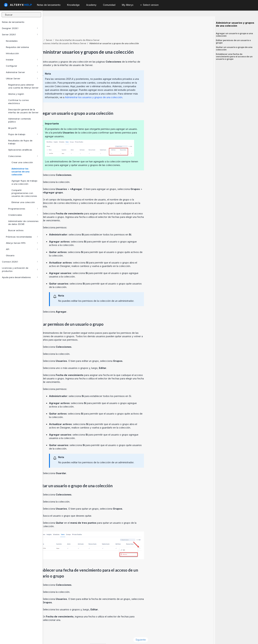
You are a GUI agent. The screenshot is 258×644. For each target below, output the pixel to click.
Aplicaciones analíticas (20, 150)
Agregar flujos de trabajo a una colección (24, 182)
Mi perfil (12, 128)
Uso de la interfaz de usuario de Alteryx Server (120, 31)
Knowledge (73, 5)
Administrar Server (22, 72)
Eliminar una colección (23, 202)
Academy (91, 5)
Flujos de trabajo (23, 134)
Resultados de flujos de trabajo (20, 142)
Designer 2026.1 (20, 28)
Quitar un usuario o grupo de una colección (234, 48)
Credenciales (23, 215)
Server (92, 31)
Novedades (12, 41)
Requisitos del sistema (17, 47)
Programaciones (23, 209)
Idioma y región (16, 94)
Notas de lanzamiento (13, 22)
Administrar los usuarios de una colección (20, 172)
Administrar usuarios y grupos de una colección (235, 24)
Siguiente (184, 631)
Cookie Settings (114, 637)
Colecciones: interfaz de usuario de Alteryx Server (106, 34)
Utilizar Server (22, 78)
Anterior (54, 631)
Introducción (12, 53)
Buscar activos (16, 230)
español (141, 637)
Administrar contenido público (20, 120)
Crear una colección (22, 162)
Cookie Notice (89, 637)
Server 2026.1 (20, 34)
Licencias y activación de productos (20, 269)
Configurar (22, 66)
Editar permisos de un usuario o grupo (233, 41)
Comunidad (109, 5)
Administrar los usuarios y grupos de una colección (137, 88)
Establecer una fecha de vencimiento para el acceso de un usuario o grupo (234, 56)
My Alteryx (128, 5)
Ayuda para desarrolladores (20, 277)
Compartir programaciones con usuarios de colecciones (24, 193)
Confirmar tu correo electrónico (19, 102)
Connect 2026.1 (20, 262)
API (22, 249)
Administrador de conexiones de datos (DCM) (23, 223)
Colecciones (23, 156)
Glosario (10, 255)
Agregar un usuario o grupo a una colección (234, 35)
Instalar (22, 60)
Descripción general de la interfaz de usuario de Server (23, 111)
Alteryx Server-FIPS (22, 243)
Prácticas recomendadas (22, 237)
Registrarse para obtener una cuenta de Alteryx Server (23, 86)
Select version (149, 5)
